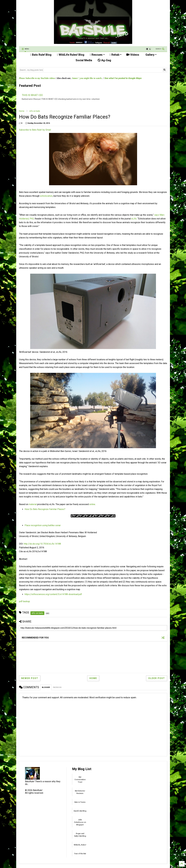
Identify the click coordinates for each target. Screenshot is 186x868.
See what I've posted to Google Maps (123, 78)
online (92, 504)
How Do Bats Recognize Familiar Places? (45, 509)
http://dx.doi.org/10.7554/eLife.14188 (42, 544)
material (33, 504)
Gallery (151, 55)
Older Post (157, 678)
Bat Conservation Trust (80, 780)
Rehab (115, 55)
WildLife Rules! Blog (71, 55)
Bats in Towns (80, 802)
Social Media (83, 60)
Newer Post (30, 678)
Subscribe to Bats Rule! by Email (35, 130)
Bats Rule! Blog (41, 55)
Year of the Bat (80, 854)
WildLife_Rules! (80, 845)
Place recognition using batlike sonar (43, 525)
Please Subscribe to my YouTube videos (37, 78)
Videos (133, 55)
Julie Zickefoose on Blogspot (80, 822)
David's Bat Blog (80, 811)
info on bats (35, 111)
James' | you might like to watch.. (87, 78)
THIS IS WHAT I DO (32, 95)
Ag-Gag (104, 60)
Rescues (97, 55)
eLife (134, 219)
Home (22, 111)
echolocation (46, 196)
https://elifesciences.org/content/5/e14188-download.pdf (53, 594)
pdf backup (24, 601)
